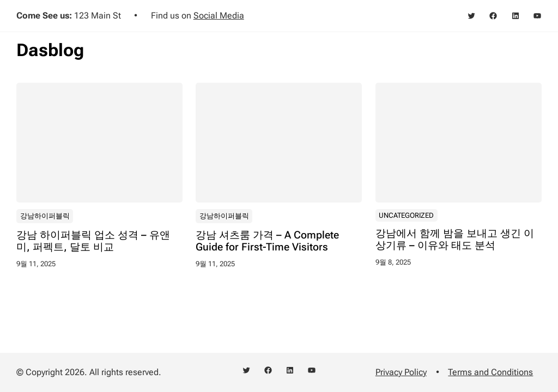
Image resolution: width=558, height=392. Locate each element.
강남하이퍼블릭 (45, 215)
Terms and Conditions (490, 372)
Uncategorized (406, 215)
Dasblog (50, 50)
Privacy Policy (401, 372)
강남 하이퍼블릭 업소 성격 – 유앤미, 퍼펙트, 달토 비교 (93, 241)
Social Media (219, 16)
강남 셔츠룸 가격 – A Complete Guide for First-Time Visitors (267, 241)
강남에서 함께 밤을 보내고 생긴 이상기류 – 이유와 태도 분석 (455, 239)
